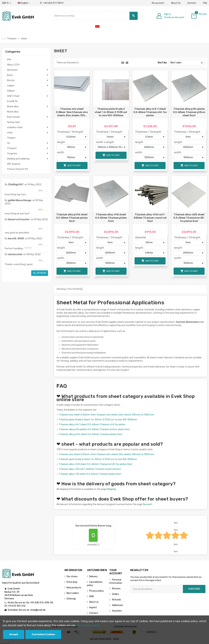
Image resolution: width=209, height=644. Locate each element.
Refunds (116, 600)
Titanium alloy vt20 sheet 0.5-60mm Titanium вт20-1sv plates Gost (189, 218)
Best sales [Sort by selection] (176, 63)
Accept (14, 634)
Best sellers (73, 593)
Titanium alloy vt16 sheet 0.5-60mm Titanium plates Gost (111, 218)
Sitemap (71, 599)
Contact (192, 3)
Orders (115, 594)
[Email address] (157, 589)
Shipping (111, 489)
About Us (176, 3)
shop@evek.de (38, 610)
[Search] (95, 16)
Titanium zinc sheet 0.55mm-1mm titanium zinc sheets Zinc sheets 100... (72, 112)
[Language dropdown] (24, 3)
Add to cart (72, 165)
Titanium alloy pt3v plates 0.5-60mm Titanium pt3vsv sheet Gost (189, 112)
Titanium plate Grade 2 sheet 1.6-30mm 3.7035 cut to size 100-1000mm (111, 112)
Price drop (72, 582)
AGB (91, 596)
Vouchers (117, 611)
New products (74, 588)
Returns (116, 589)
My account (158, 3)
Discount (147, 504)
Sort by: (162, 63)
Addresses (117, 605)
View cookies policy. (88, 625)
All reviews (40, 273)
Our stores (72, 576)
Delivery (93, 576)
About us (94, 602)
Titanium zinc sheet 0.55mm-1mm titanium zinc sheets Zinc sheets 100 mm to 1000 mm (107, 415)
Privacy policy (96, 591)
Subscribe (194, 589)
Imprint (93, 608)
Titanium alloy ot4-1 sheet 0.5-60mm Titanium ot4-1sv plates (150, 112)
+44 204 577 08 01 (52, 3)
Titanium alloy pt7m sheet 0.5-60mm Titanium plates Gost (72, 218)
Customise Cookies (43, 634)
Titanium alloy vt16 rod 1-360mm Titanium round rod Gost (150, 218)
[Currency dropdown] (6, 3)
